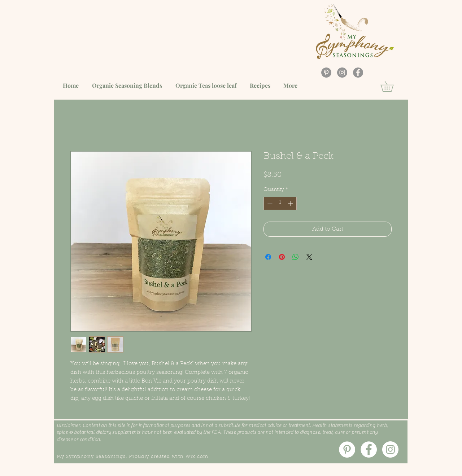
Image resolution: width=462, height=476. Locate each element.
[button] (392, 86)
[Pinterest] (326, 73)
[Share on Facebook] (268, 257)
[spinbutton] (280, 203)
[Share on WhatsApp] (296, 257)
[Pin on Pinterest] (282, 257)
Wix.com (197, 457)
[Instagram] (342, 73)
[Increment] (291, 203)
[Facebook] (358, 73)
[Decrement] (269, 203)
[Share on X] (309, 257)
